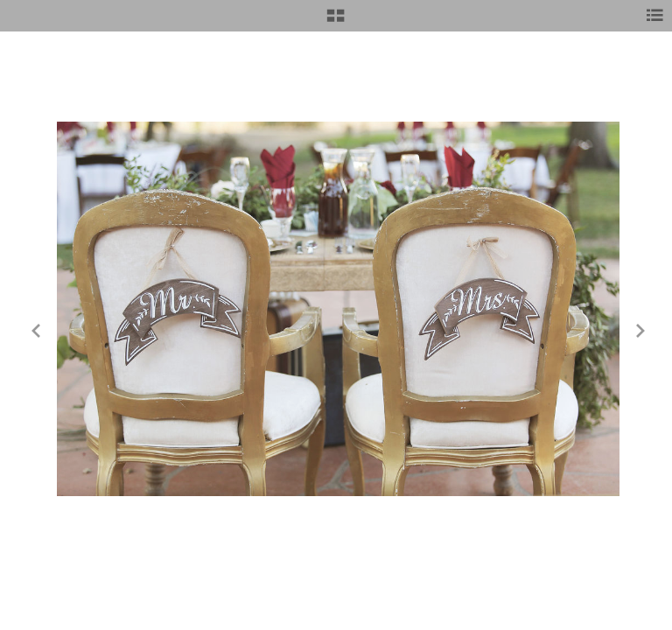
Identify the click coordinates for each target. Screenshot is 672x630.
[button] (336, 22)
